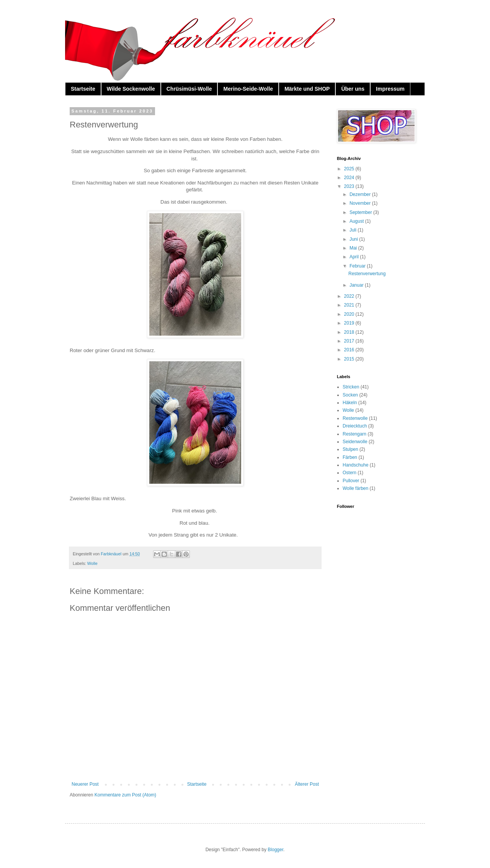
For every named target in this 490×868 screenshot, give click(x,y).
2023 (350, 186)
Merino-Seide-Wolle (248, 89)
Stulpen (350, 449)
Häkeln (350, 403)
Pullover (351, 481)
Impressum (390, 89)
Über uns (353, 89)
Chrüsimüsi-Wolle (189, 89)
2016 (350, 350)
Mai (354, 248)
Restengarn (354, 434)
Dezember (361, 194)
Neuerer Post (85, 784)
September (361, 212)
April (355, 257)
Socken (350, 395)
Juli (354, 230)
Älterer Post (307, 784)
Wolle (92, 563)
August (357, 221)
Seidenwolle (355, 442)
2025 (350, 169)
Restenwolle (355, 418)
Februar (358, 266)
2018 (350, 332)
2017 (350, 341)
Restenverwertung (367, 274)
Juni (354, 239)
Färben (350, 457)
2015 (350, 359)
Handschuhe (355, 465)
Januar (357, 285)
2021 (350, 305)
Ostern (350, 473)
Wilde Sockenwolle (131, 89)
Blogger (275, 850)
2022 (350, 296)
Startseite (83, 89)
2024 (350, 178)
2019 (350, 323)
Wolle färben (355, 488)
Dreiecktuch (355, 426)
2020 (350, 314)
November (361, 203)
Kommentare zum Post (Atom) (125, 795)
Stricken (351, 387)
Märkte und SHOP (307, 89)
